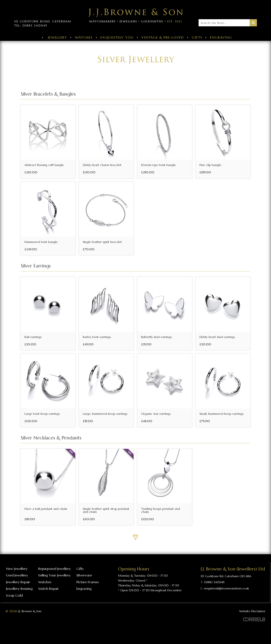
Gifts (197, 37)
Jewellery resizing (19, 589)
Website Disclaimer (252, 611)
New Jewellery (17, 569)
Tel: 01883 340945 (31, 25)
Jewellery (57, 37)
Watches (84, 37)
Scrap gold (14, 595)
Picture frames (88, 582)
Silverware (84, 575)
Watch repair (48, 589)
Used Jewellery (17, 575)
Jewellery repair (18, 582)
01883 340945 (214, 582)
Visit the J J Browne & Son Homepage (135, 13)
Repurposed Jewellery (54, 569)
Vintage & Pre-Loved (163, 37)
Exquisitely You (117, 37)
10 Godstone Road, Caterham (43, 21)
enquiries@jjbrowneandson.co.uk (226, 588)
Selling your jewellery (54, 575)
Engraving (221, 37)
